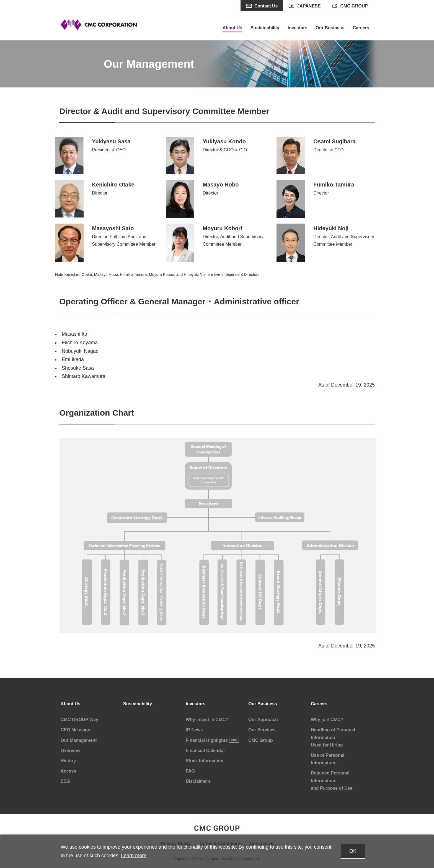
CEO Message (75, 730)
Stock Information (205, 761)
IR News (194, 730)
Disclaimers (198, 781)
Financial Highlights (207, 740)
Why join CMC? (327, 720)
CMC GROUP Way (79, 720)
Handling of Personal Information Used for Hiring (333, 737)
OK (353, 851)
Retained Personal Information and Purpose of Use (332, 780)
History (68, 761)
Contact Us (266, 6)
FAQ (190, 771)
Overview (70, 751)
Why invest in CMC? (207, 720)
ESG (65, 781)
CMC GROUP (354, 6)
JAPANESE (309, 6)
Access (68, 771)
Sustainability (138, 704)
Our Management (79, 740)
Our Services (262, 730)
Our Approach (263, 720)
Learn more (134, 856)
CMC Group (261, 740)
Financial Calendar (205, 751)
